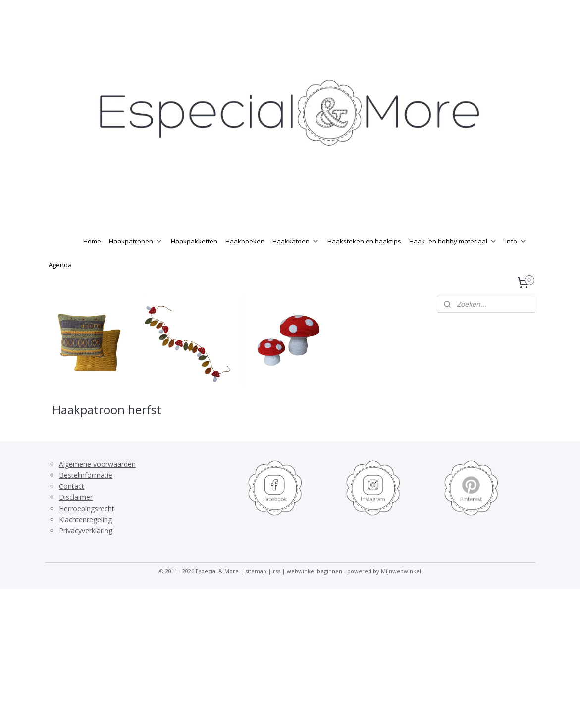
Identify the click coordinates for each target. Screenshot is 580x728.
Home (92, 241)
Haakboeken (245, 241)
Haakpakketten (194, 241)
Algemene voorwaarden (97, 464)
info (516, 241)
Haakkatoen (296, 241)
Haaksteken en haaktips (364, 241)
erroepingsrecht (89, 509)
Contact (72, 486)
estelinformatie (88, 475)
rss (277, 571)
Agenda (60, 265)
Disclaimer (76, 497)
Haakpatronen (136, 241)
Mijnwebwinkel (401, 571)
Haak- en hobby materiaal (453, 241)
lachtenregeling (88, 519)
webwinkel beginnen (315, 571)
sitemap (256, 571)
